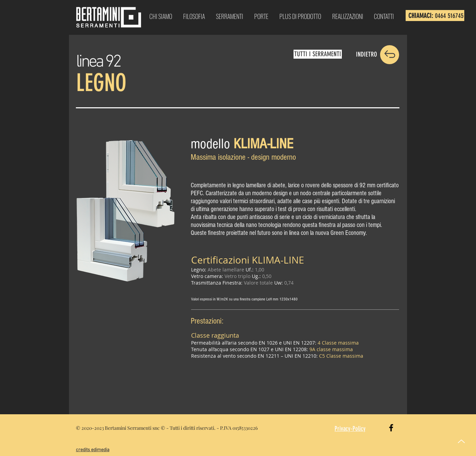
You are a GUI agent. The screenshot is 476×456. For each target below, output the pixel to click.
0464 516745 (449, 16)
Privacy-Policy (350, 429)
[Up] (461, 441)
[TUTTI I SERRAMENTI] (318, 54)
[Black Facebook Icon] (391, 428)
